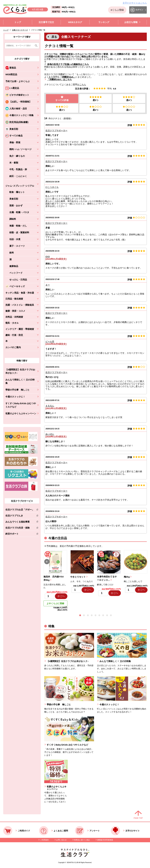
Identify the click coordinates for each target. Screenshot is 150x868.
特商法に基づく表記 (82, 840)
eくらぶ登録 (117, 10)
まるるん (50, 406)
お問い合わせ (61, 840)
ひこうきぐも (52, 187)
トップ (6, 30)
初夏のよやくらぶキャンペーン (21, 413)
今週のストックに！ (15, 397)
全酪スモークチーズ (20, 30)
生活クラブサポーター (56, 130)
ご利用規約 (44, 840)
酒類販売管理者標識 (105, 840)
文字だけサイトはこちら (135, 3)
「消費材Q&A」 (68, 77)
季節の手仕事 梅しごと (18, 390)
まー (48, 285)
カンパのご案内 (13, 347)
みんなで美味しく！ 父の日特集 (20, 381)
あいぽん (50, 434)
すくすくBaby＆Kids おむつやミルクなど (21, 405)
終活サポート (20, 534)
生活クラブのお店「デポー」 (20, 510)
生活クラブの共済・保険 (20, 528)
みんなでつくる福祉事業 (20, 522)
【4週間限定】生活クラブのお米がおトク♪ (20, 371)
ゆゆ (48, 256)
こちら (83, 85)
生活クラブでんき (20, 516)
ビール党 (50, 341)
